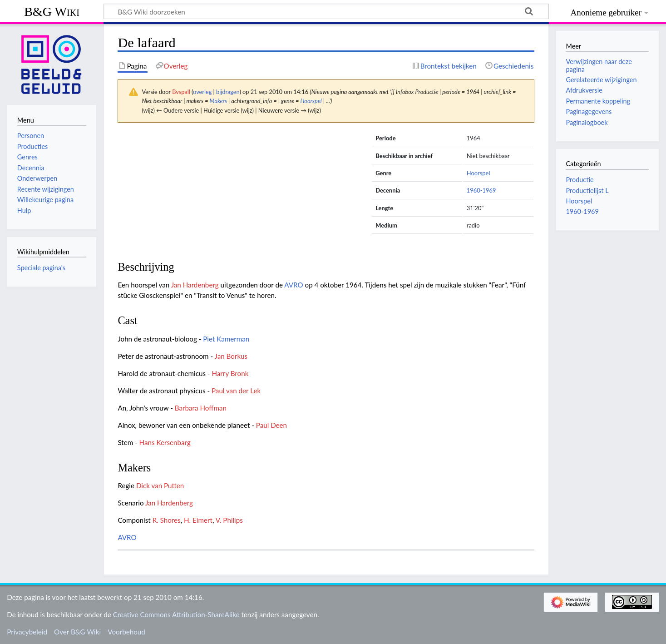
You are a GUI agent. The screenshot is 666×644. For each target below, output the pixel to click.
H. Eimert (198, 520)
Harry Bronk (230, 373)
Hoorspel (311, 101)
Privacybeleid (27, 632)
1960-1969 (481, 190)
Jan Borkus (231, 356)
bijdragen (228, 92)
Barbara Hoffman (201, 408)
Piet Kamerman (226, 339)
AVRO (294, 285)
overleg (202, 92)
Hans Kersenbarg (165, 442)
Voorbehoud (126, 632)
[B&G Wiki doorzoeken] (326, 11)
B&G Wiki (52, 12)
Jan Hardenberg (195, 285)
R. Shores (167, 520)
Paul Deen (271, 425)
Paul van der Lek (236, 391)
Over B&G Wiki (77, 632)
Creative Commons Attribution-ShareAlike (176, 614)
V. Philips (229, 520)
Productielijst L (587, 191)
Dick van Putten (160, 485)
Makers (219, 101)
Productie (580, 180)
